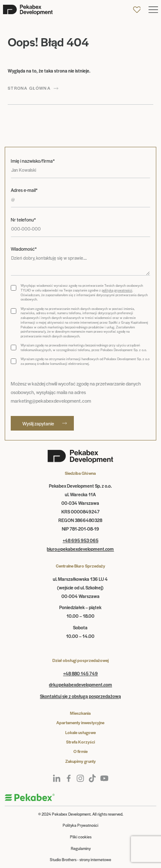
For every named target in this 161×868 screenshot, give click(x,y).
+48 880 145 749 (80, 673)
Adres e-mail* (24, 190)
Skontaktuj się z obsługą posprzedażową (80, 696)
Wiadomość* (24, 249)
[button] (153, 10)
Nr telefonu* (23, 220)
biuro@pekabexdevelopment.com (80, 549)
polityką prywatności (117, 290)
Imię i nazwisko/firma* (33, 161)
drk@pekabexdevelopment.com (80, 684)
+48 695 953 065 (80, 540)
